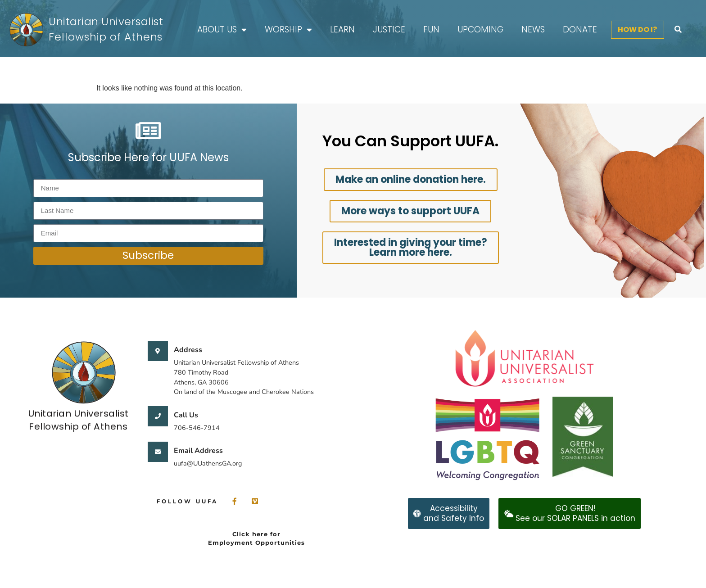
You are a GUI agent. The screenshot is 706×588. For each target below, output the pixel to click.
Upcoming (480, 29)
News (533, 29)
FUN (431, 29)
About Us (222, 30)
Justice (389, 29)
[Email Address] (158, 452)
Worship (288, 30)
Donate (580, 29)
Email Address (198, 451)
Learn (342, 29)
